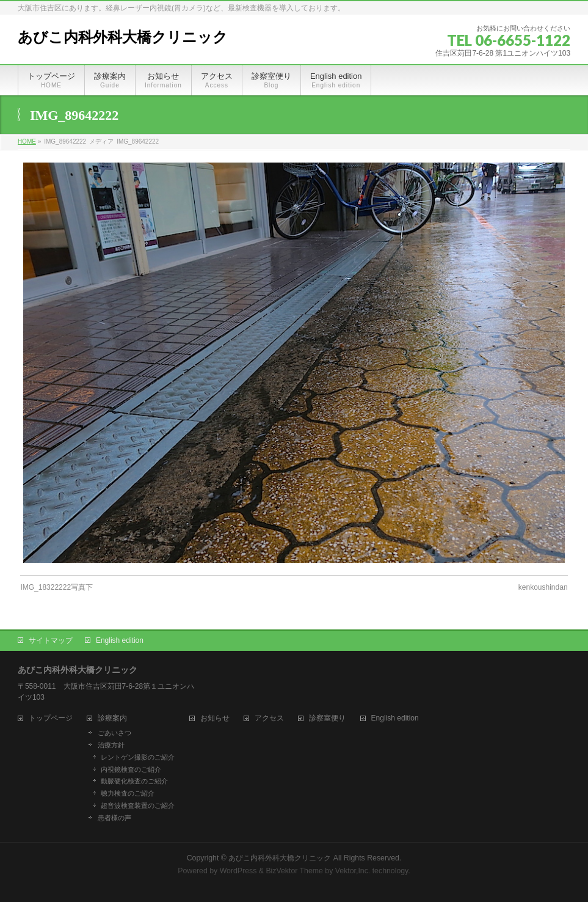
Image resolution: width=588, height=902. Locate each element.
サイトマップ (51, 640)
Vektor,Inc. (353, 871)
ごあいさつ (114, 733)
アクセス (269, 718)
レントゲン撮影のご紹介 (138, 757)
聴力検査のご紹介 (128, 793)
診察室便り (327, 718)
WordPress (238, 871)
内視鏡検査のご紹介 (131, 769)
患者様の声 (114, 818)
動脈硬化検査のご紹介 (134, 781)
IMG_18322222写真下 (56, 587)
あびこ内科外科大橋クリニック (123, 37)
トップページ (51, 718)
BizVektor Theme (294, 871)
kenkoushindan (543, 587)
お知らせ (215, 718)
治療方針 (111, 745)
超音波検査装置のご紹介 (138, 805)
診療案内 (112, 718)
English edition (120, 640)
